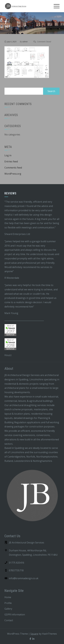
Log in (8, 155)
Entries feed (11, 161)
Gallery (8, 609)
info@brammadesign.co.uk (24, 578)
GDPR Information (15, 615)
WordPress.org (13, 174)
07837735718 (16, 570)
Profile (8, 603)
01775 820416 (17, 563)
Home (8, 597)
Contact (9, 620)
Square (34, 634)
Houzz (8, 355)
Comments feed (13, 168)
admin (25, 42)
